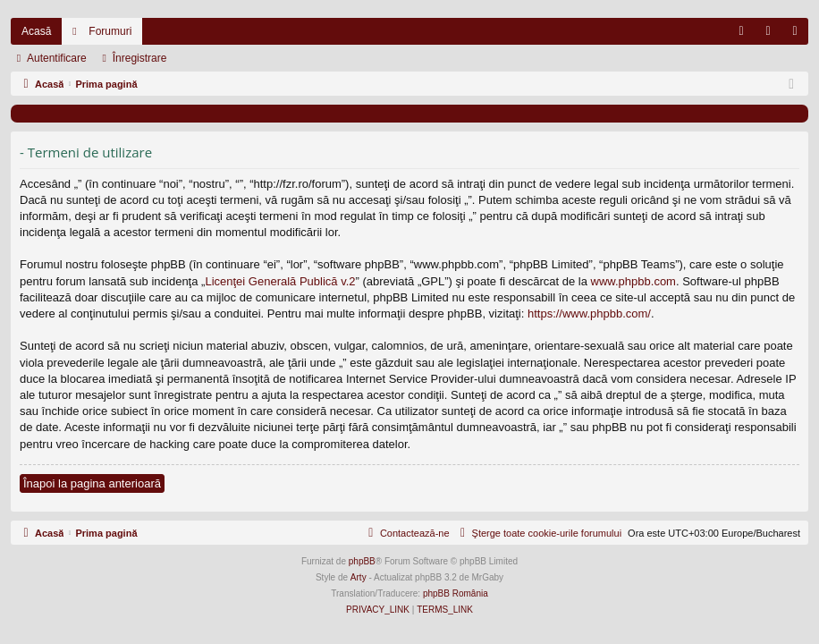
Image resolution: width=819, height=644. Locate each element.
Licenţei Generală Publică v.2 (280, 281)
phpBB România (456, 593)
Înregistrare (140, 58)
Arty (359, 577)
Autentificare (57, 58)
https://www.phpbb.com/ (589, 314)
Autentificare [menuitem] (772, 35)
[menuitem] (741, 31)
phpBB (362, 561)
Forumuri (110, 31)
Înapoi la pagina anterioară (92, 483)
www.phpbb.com (633, 281)
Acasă (36, 31)
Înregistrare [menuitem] (799, 35)
